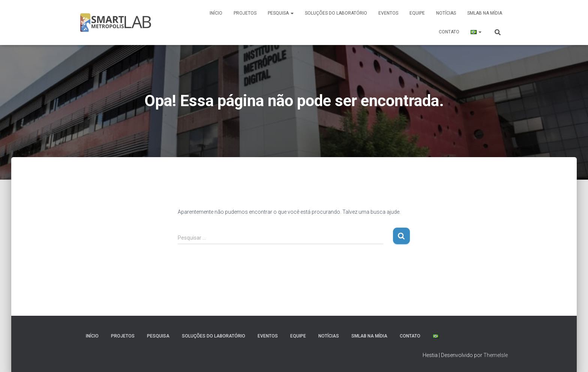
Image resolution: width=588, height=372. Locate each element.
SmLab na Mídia (485, 13)
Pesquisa (281, 13)
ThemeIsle (496, 355)
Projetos (245, 13)
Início (216, 13)
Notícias (446, 13)
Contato (449, 32)
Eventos (388, 13)
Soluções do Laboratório (336, 13)
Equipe (417, 13)
